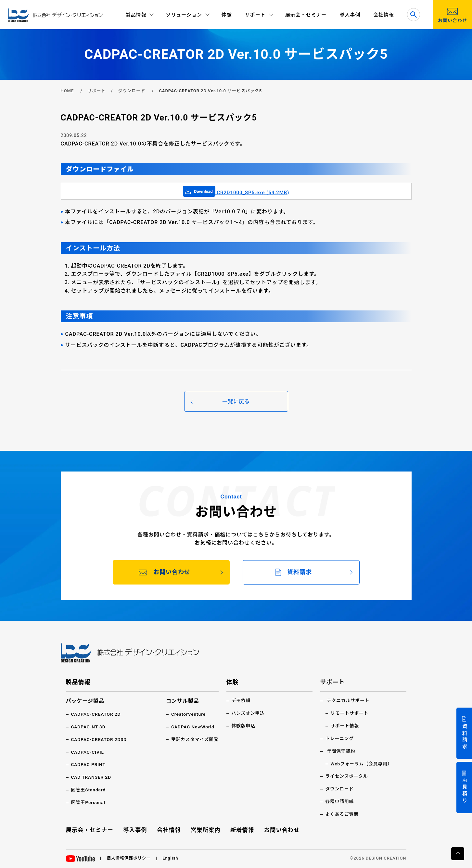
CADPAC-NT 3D (89, 726)
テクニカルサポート (349, 700)
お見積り (464, 791)
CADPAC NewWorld (192, 726)
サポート (96, 91)
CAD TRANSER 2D (92, 776)
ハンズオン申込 (249, 713)
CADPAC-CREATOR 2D (97, 714)
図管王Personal (89, 801)
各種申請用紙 (340, 800)
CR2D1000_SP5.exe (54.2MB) (236, 192)
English (172, 857)
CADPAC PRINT (89, 764)
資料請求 (464, 737)
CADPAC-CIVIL (88, 751)
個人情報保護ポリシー (129, 857)
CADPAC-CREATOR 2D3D (100, 739)
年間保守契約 (341, 750)
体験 (227, 15)
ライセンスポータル (347, 775)
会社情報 (384, 15)
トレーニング (340, 738)
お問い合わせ (281, 828)
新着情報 (242, 828)
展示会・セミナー (306, 15)
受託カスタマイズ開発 (194, 739)
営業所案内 (205, 828)
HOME (67, 91)
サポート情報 (345, 725)
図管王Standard (89, 789)
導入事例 (350, 15)
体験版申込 (244, 725)
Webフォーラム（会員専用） (362, 763)
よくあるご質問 (343, 813)
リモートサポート (350, 713)
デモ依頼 (241, 700)
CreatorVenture (188, 714)
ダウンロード (132, 91)
